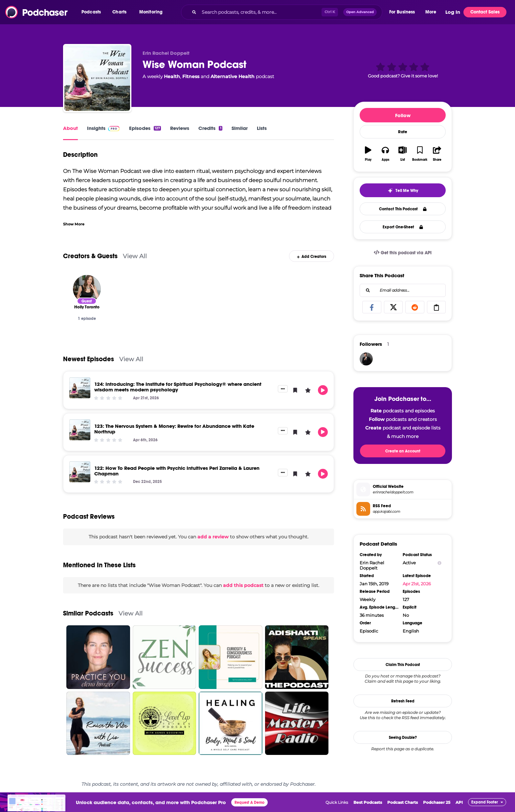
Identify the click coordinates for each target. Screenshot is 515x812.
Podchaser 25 (437, 802)
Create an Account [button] (403, 451)
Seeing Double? (403, 738)
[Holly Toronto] (87, 289)
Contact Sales (485, 12)
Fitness (191, 76)
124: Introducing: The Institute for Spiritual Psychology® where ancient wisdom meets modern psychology (178, 387)
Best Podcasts (368, 802)
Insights (96, 128)
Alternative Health (233, 76)
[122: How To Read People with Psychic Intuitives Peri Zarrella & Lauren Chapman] (80, 472)
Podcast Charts (403, 802)
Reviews (180, 128)
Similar (240, 128)
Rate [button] (403, 132)
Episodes (145, 128)
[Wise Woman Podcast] (97, 78)
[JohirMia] (366, 359)
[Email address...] (403, 290)
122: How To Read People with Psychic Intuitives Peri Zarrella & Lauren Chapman (177, 471)
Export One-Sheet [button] (403, 227)
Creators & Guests (90, 256)
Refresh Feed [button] (403, 701)
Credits (210, 128)
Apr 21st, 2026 (417, 584)
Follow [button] (403, 115)
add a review (213, 537)
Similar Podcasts (88, 613)
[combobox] (281, 12)
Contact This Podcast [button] (403, 209)
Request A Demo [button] (249, 802)
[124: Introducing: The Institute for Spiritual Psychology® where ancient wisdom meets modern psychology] (80, 388)
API (459, 802)
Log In (453, 12)
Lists (262, 128)
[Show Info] (439, 563)
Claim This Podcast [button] (403, 665)
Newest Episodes (89, 359)
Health (172, 76)
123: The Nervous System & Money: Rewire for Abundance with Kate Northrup (174, 429)
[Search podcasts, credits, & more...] (260, 12)
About (70, 128)
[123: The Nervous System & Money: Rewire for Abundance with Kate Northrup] (80, 430)
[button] (93, 12)
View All (135, 256)
